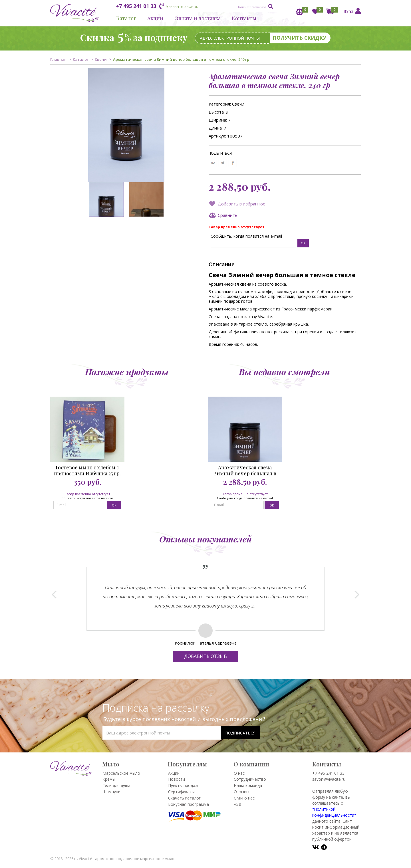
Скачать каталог (184, 798)
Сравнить (228, 215)
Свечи (101, 59)
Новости (177, 779)
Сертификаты (181, 792)
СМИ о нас (244, 798)
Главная (58, 59)
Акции (155, 18)
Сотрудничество (250, 779)
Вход (348, 11)
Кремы (109, 779)
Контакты (244, 18)
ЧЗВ (238, 804)
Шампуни (111, 792)
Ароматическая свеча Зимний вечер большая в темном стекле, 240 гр (245, 471)
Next (357, 594)
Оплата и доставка (198, 18)
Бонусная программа (189, 804)
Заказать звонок (182, 6)
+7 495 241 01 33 (136, 6)
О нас (239, 773)
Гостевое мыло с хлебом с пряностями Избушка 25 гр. (87, 471)
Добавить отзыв (205, 656)
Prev (54, 594)
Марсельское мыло (121, 773)
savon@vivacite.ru (329, 779)
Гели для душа (116, 785)
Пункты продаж (183, 785)
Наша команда (248, 785)
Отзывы (241, 792)
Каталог (126, 18)
